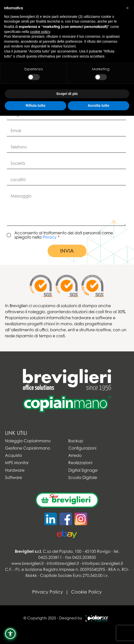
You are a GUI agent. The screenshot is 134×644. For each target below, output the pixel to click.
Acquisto (13, 455)
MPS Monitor (17, 463)
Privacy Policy (48, 592)
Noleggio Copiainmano (28, 441)
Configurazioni (82, 448)
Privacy (50, 237)
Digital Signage (83, 470)
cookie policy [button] (40, 32)
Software (13, 478)
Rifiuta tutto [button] (36, 105)
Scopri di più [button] (67, 94)
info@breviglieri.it (63, 563)
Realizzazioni (80, 463)
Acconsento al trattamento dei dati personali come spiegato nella (64, 235)
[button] (10, 634)
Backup (76, 441)
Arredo (75, 455)
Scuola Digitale (83, 478)
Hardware (15, 470)
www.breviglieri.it (27, 563)
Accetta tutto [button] (98, 105)
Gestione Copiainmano (28, 448)
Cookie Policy (86, 592)
